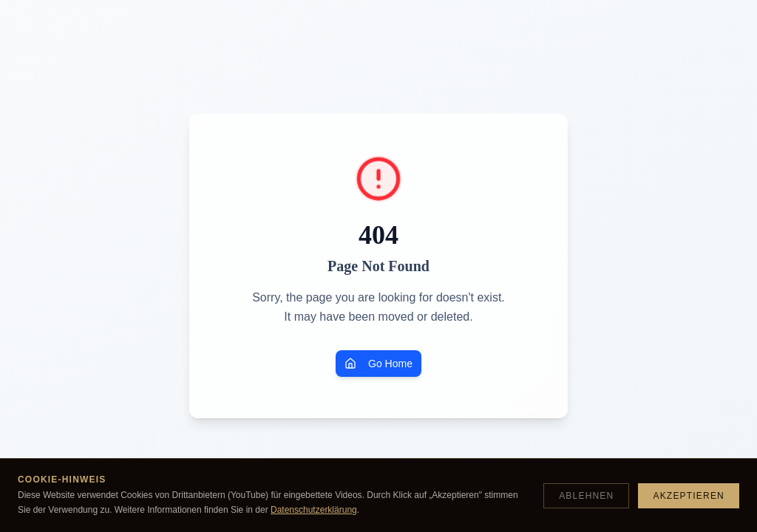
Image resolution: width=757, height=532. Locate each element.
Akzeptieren (689, 496)
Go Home (378, 364)
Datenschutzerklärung (314, 510)
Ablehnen (586, 496)
